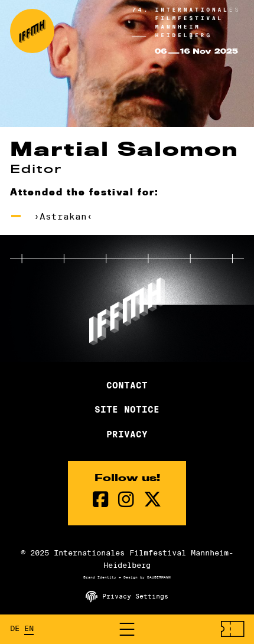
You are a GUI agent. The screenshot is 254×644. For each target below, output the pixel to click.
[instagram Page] (126, 500)
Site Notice (127, 410)
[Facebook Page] (101, 500)
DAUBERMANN (159, 577)
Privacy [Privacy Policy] (127, 434)
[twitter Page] (152, 500)
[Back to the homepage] (32, 31)
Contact (127, 385)
